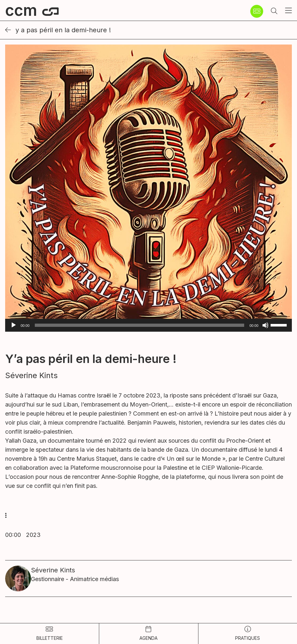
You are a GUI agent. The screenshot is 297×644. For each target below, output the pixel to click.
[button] (274, 11)
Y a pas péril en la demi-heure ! (58, 30)
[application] (148, 325)
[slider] (140, 325)
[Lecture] (14, 325)
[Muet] (265, 325)
